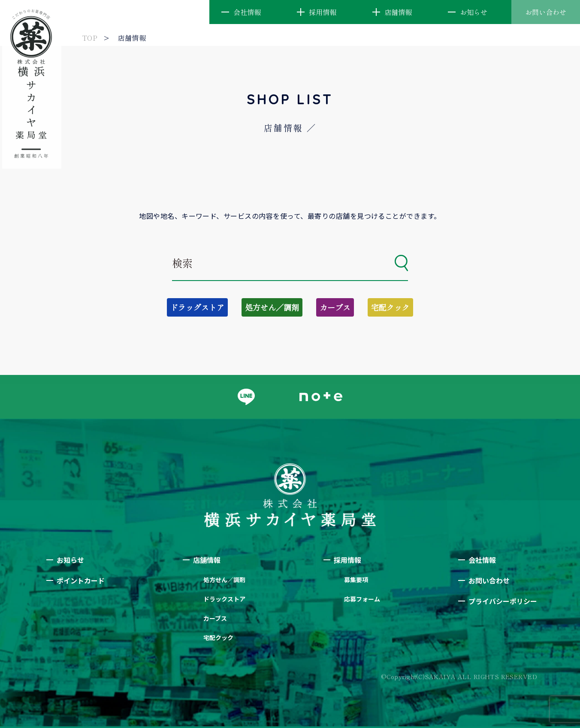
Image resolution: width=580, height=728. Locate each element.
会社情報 (247, 12)
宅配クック (390, 307)
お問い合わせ (546, 12)
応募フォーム (362, 599)
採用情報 (323, 12)
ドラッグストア (197, 307)
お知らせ (474, 12)
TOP (90, 38)
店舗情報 (398, 12)
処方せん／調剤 (272, 307)
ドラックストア (224, 599)
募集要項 (356, 580)
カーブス (335, 307)
